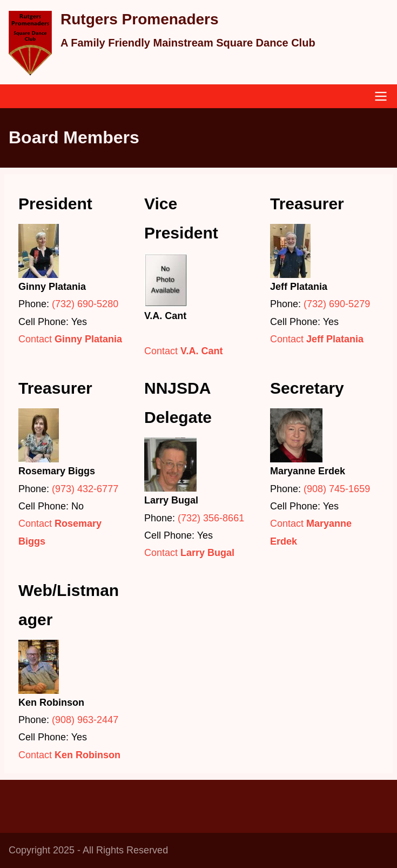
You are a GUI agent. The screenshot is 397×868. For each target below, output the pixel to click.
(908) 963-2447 (85, 720)
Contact (70, 339)
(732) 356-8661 (211, 518)
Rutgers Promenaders (140, 19)
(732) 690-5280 (85, 304)
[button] (73, 251)
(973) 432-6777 (85, 489)
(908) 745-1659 (337, 489)
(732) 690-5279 (337, 304)
